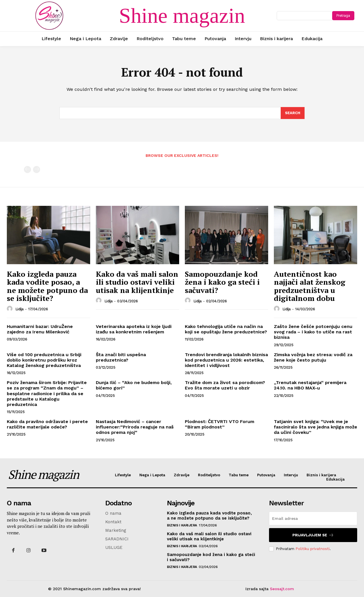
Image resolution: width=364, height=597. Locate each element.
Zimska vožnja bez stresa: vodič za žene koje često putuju (313, 357)
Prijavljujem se (313, 535)
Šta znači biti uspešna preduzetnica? (121, 357)
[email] (313, 518)
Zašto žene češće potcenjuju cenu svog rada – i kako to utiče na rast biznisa (313, 332)
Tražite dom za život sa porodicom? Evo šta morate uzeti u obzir (225, 385)
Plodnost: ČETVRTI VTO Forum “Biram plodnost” (220, 424)
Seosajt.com (282, 589)
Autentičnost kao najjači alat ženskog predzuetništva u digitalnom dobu (310, 286)
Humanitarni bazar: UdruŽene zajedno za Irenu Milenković (40, 329)
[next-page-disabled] (37, 170)
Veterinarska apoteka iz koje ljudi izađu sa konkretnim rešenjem (134, 329)
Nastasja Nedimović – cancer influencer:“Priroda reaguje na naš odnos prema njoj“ (135, 427)
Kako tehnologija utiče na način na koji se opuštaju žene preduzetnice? (226, 329)
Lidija (19, 309)
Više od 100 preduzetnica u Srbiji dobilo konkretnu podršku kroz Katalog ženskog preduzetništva (44, 360)
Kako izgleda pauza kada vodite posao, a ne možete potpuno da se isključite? (47, 286)
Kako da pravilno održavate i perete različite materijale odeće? (47, 424)
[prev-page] (27, 170)
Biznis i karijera (182, 525)
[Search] (293, 113)
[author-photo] (11, 309)
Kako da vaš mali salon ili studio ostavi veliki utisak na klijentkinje (137, 282)
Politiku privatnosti (313, 549)
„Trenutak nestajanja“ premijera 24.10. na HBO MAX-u (310, 385)
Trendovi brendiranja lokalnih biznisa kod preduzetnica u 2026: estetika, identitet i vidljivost (226, 360)
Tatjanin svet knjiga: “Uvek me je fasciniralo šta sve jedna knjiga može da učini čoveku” (316, 427)
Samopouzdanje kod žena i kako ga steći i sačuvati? (222, 282)
